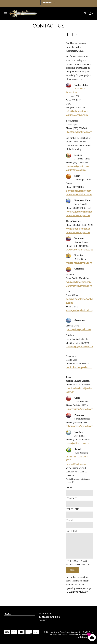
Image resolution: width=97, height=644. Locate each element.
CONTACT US (45, 620)
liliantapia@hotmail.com (79, 132)
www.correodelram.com (79, 194)
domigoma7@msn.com (79, 191)
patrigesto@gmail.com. (78, 329)
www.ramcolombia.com (79, 286)
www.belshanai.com (77, 115)
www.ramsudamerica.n (78, 250)
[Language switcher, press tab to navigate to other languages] (19, 614)
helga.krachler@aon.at (78, 229)
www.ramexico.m (75, 170)
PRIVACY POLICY (46, 614)
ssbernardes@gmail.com (79, 426)
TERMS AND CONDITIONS (50, 617)
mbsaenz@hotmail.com (79, 263)
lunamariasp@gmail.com (79, 409)
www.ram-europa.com (78, 215)
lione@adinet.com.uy (77, 443)
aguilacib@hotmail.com (79, 282)
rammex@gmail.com (77, 166)
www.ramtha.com (79, 592)
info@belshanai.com (77, 111)
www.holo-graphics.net (84, 637)
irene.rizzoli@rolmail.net (79, 212)
